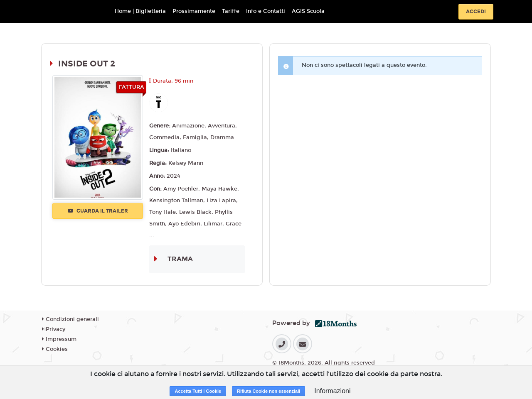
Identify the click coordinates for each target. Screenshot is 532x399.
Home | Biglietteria (140, 11)
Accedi (476, 12)
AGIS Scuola (308, 11)
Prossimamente (194, 11)
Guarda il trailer (98, 211)
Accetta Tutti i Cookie (198, 391)
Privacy (54, 329)
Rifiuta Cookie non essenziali (268, 391)
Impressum (59, 339)
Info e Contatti (266, 11)
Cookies (55, 349)
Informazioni (332, 391)
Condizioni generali (70, 319)
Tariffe (231, 11)
